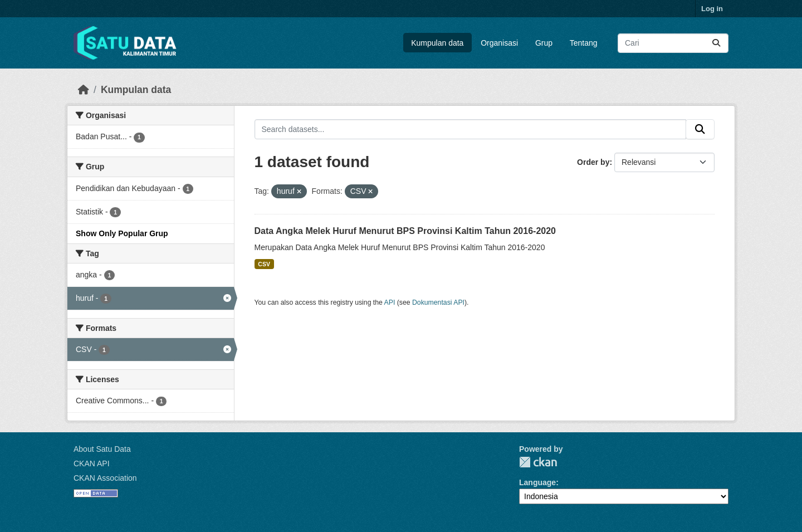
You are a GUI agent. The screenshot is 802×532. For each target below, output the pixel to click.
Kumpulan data (437, 43)
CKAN (538, 462)
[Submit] (716, 43)
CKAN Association (105, 478)
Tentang (584, 43)
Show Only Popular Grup (122, 233)
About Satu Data (102, 449)
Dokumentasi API (438, 302)
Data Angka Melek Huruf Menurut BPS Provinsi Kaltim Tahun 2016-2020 (405, 231)
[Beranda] (84, 90)
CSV (264, 264)
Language (537, 482)
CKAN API (92, 463)
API (390, 302)
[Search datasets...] (673, 43)
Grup (544, 43)
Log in (712, 9)
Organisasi (499, 43)
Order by (593, 162)
